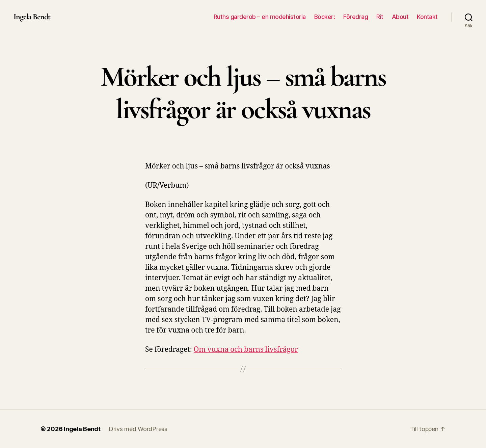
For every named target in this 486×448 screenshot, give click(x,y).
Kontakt (427, 17)
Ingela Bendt (32, 17)
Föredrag (356, 17)
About (400, 17)
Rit (380, 17)
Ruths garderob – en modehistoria (260, 17)
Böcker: (325, 17)
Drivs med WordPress (138, 429)
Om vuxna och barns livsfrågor (246, 350)
